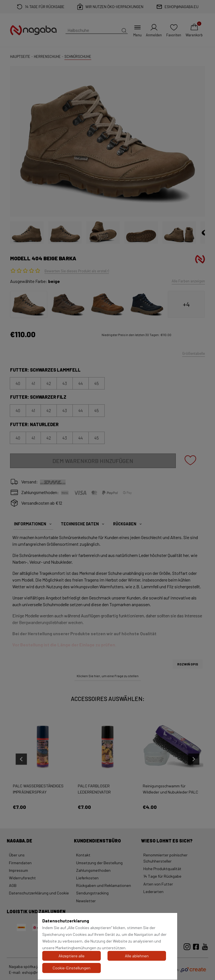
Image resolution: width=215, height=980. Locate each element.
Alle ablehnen (137, 956)
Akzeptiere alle (72, 956)
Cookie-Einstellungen (72, 968)
